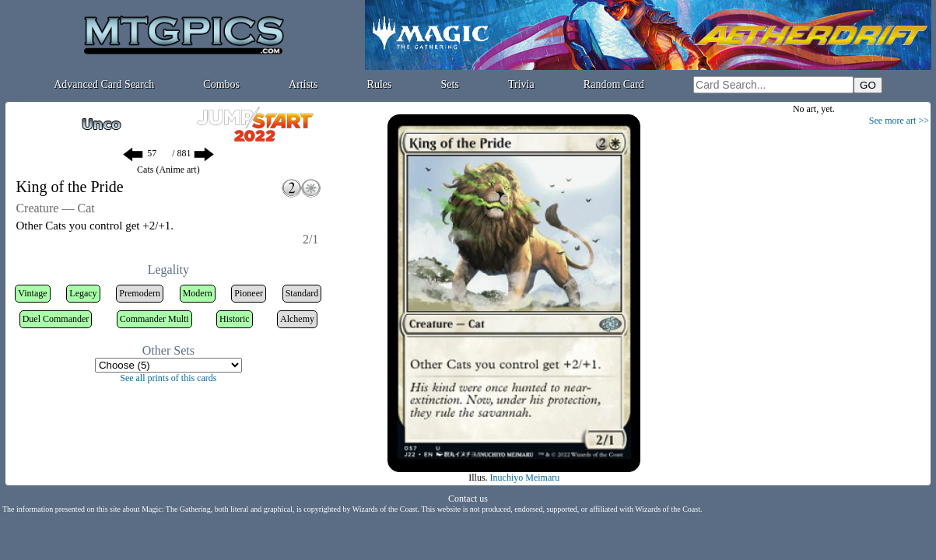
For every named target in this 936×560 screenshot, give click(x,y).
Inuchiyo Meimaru (525, 478)
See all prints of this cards (168, 378)
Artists (303, 84)
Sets (450, 84)
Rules (380, 84)
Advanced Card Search (104, 84)
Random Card (614, 84)
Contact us (468, 499)
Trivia (521, 84)
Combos (221, 84)
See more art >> (899, 121)
